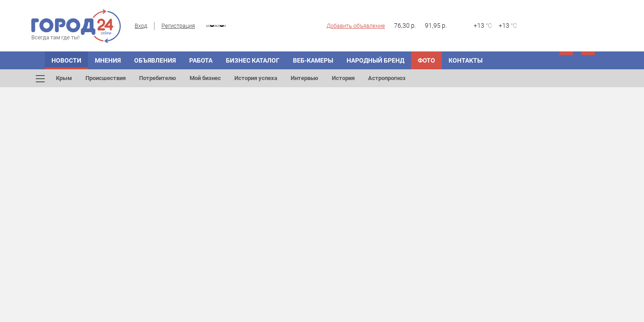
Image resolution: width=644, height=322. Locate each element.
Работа (201, 60)
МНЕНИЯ (108, 60)
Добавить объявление (356, 26)
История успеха (256, 78)
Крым (64, 78)
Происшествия (106, 78)
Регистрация (178, 26)
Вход (141, 26)
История (343, 78)
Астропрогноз (387, 78)
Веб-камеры (313, 60)
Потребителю (158, 78)
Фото (426, 60)
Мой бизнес (205, 78)
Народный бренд (375, 60)
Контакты (466, 60)
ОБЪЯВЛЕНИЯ (155, 60)
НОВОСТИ (66, 60)
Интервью (305, 78)
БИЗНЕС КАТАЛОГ (253, 60)
